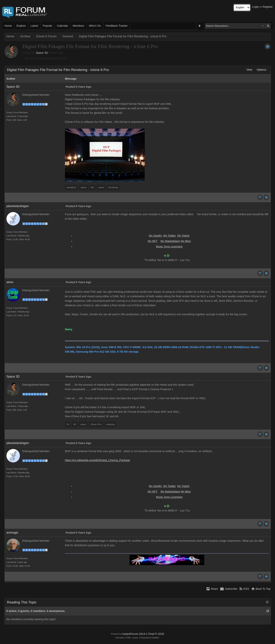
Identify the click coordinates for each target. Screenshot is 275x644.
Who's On (95, 26)
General (68, 36)
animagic (12, 533)
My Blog (186, 241)
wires (10, 282)
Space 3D (42, 53)
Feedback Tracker (117, 26)
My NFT (153, 241)
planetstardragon (18, 206)
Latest (34, 26)
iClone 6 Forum (46, 36)
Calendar (62, 26)
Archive (25, 36)
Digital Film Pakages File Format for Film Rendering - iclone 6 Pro (123, 36)
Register (268, 7)
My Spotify (156, 236)
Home (8, 26)
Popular (48, 26)
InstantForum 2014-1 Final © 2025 (143, 634)
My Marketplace (170, 241)
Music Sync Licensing (169, 247)
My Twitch (183, 236)
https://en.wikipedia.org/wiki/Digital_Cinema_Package (98, 460)
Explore (21, 26)
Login (256, 7)
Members (79, 26)
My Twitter (170, 236)
